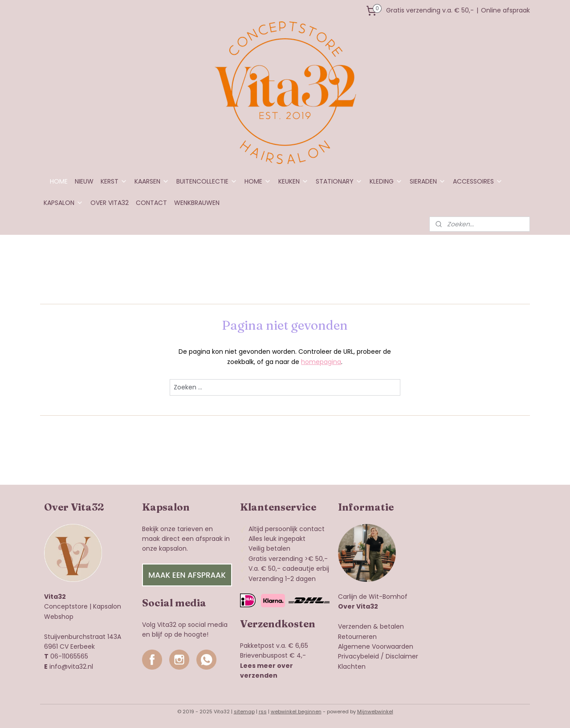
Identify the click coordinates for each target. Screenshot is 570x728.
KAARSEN (152, 181)
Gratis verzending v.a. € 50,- (430, 10)
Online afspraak (505, 10)
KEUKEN (293, 181)
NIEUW (84, 181)
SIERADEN (428, 181)
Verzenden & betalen (371, 626)
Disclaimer (402, 656)
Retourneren (357, 637)
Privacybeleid (358, 656)
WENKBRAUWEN (197, 203)
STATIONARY (339, 181)
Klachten (352, 667)
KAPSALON (63, 203)
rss (263, 712)
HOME (59, 181)
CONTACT (151, 203)
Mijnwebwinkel (375, 712)
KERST (114, 181)
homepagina (321, 362)
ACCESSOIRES (478, 181)
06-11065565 (69, 656)
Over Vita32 (358, 606)
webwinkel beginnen (296, 712)
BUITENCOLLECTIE (207, 181)
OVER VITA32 (110, 203)
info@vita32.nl (71, 667)
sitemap (244, 712)
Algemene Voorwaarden (376, 646)
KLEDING (386, 181)
